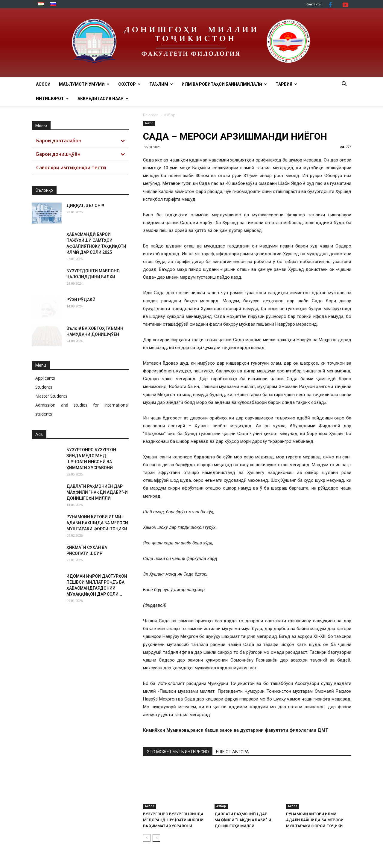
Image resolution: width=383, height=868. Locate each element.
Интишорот (52, 99)
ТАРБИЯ (286, 84)
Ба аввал (151, 115)
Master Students (51, 396)
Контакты (314, 4)
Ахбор (149, 123)
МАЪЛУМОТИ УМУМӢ (84, 84)
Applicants (45, 378)
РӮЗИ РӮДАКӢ (81, 300)
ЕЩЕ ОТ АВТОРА (232, 752)
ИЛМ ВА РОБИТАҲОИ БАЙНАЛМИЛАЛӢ (224, 84)
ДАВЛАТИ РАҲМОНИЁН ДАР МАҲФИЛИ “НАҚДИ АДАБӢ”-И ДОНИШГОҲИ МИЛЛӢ (243, 820)
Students (44, 387)
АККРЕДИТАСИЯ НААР (103, 99)
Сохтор (129, 84)
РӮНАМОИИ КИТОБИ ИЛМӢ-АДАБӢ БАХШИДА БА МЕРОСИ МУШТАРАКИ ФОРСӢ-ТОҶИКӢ (315, 820)
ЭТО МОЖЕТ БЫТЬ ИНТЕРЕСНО (178, 752)
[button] (344, 85)
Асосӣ (43, 84)
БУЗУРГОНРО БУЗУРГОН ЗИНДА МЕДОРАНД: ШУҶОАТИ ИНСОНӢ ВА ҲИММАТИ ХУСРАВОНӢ (173, 820)
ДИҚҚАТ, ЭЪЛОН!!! (85, 206)
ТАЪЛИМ (161, 84)
